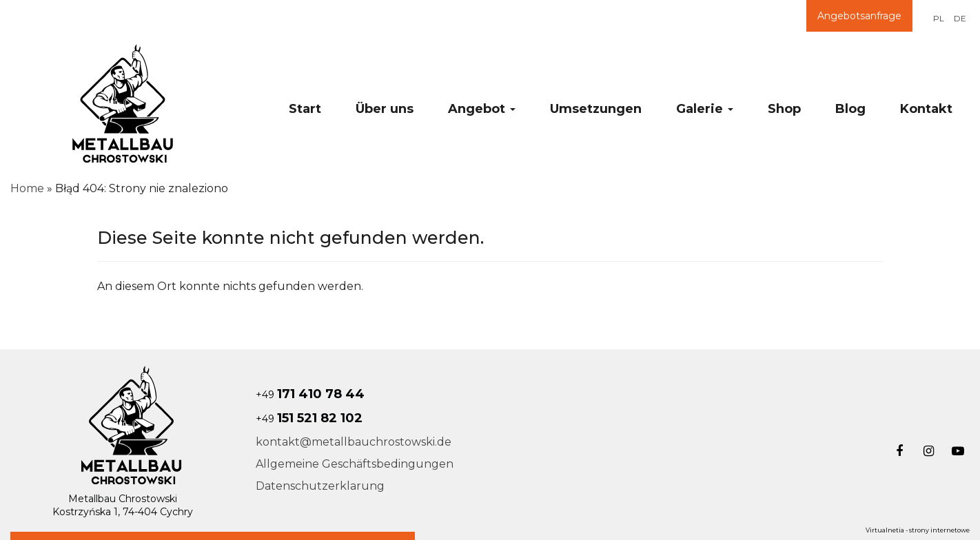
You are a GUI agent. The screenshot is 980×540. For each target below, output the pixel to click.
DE (960, 18)
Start (305, 109)
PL (939, 18)
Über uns (385, 109)
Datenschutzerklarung (320, 486)
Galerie (705, 109)
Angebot (482, 109)
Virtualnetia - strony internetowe (918, 530)
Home (27, 188)
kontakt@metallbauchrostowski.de (354, 442)
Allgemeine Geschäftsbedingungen (355, 464)
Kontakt (926, 109)
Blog (850, 109)
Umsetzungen (596, 109)
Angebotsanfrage (859, 16)
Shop (784, 109)
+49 (310, 395)
